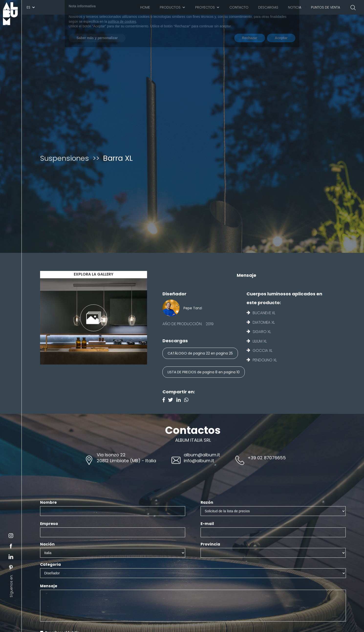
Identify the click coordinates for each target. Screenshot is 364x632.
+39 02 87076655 (267, 458)
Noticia (295, 7)
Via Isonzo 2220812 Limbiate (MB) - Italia (126, 458)
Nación (47, 544)
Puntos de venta (326, 7)
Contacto (239, 7)
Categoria (50, 565)
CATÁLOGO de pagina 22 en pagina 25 (200, 353)
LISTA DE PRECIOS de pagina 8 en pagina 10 (204, 372)
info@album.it (199, 461)
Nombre (48, 503)
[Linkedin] (180, 400)
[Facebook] (165, 400)
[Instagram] (188, 400)
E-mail (207, 524)
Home (145, 7)
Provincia (210, 544)
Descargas (268, 7)
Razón (207, 503)
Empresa (49, 524)
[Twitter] (172, 400)
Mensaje (49, 586)
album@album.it (202, 455)
